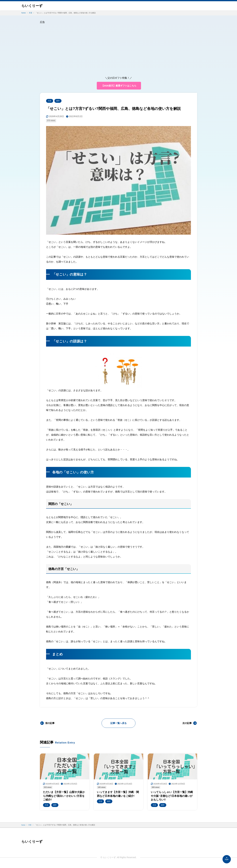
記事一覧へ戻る (118, 724)
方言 (50, 101)
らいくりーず (33, 6)
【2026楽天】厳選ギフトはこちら (119, 86)
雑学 (59, 101)
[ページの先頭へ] (227, 859)
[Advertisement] (118, 48)
